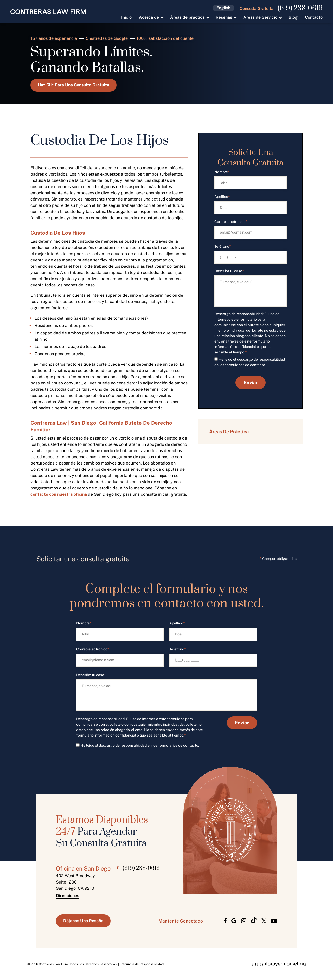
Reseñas (224, 17)
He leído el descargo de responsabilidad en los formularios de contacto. (140, 745)
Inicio (126, 17)
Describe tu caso (229, 271)
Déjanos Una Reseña (83, 921)
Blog (293, 17)
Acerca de (149, 17)
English (223, 8)
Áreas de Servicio (260, 17)
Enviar (251, 382)
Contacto (314, 17)
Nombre (222, 172)
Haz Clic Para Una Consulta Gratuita (73, 85)
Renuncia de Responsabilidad (142, 964)
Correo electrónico (231, 222)
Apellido (222, 197)
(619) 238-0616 (300, 9)
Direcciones (68, 896)
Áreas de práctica (187, 17)
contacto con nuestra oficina (59, 494)
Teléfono (223, 246)
